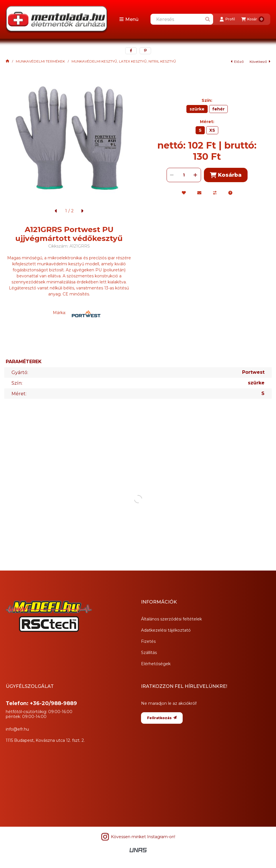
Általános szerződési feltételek (171, 619)
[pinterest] (145, 51)
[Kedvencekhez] (184, 193)
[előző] (56, 211)
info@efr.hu (17, 729)
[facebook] (131, 51)
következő (260, 62)
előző (237, 62)
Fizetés (148, 641)
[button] (129, 19)
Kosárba (226, 175)
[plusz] (196, 175)
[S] (200, 130)
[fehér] (218, 109)
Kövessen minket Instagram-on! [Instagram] (138, 837)
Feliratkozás (162, 718)
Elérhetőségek (156, 664)
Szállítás (149, 653)
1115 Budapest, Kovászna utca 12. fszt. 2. (45, 740)
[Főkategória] (7, 61)
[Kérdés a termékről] (230, 193)
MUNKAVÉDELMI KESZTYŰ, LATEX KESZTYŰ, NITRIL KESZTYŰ (124, 61)
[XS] (212, 130)
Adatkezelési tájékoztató (166, 630)
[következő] (82, 211)
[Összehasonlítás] (215, 193)
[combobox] (182, 19)
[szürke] (197, 109)
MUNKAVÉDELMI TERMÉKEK (40, 61)
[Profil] (227, 19)
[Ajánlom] (199, 193)
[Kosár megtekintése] (253, 19)
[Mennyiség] (184, 175)
